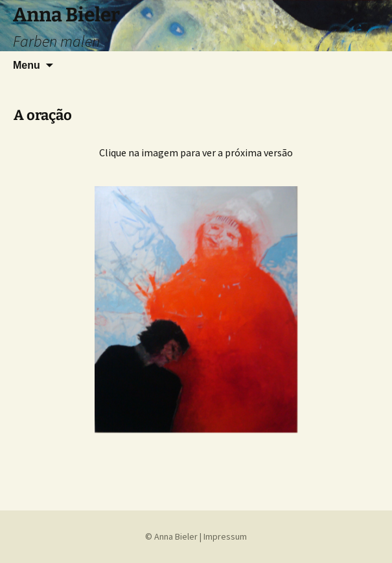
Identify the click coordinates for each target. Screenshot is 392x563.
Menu (27, 65)
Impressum (225, 536)
